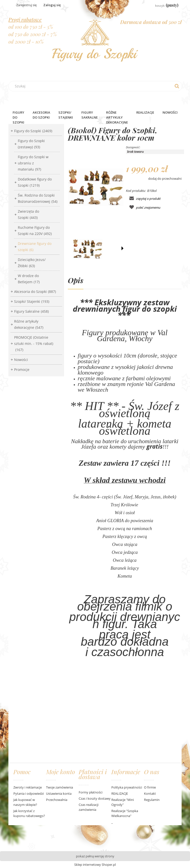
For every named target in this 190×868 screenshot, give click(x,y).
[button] (122, 248)
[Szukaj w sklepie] (96, 86)
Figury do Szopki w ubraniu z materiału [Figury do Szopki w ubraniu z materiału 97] (33, 163)
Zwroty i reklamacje (28, 787)
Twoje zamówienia (59, 787)
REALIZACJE (120, 793)
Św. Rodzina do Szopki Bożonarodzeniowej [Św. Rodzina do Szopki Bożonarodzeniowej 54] (38, 198)
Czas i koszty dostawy (95, 798)
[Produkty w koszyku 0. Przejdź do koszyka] (163, 5)
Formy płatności (91, 792)
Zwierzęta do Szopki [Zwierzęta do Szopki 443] (28, 214)
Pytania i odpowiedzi (29, 793)
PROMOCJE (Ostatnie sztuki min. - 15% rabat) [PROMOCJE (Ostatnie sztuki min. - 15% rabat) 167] (34, 344)
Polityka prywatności (127, 787)
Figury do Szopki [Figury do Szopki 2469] (33, 131)
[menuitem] (18, 117)
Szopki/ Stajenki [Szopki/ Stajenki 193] (32, 301)
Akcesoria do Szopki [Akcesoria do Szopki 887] (35, 292)
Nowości (21, 360)
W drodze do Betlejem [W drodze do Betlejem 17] (29, 279)
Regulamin (152, 800)
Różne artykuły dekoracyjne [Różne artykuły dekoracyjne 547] (29, 324)
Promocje (22, 370)
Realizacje (145, 112)
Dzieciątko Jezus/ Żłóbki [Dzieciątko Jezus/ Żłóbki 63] (32, 263)
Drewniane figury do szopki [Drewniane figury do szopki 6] (35, 247)
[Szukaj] (177, 86)
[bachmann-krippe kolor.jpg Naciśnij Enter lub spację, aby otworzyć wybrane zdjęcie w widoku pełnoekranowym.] (96, 187)
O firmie (150, 787)
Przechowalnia (57, 800)
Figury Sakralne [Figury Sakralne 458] (31, 311)
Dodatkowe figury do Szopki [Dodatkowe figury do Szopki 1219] (35, 182)
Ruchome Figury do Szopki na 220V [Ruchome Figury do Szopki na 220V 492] (35, 230)
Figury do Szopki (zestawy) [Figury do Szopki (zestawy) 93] (31, 144)
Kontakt (150, 793)
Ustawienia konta (59, 793)
